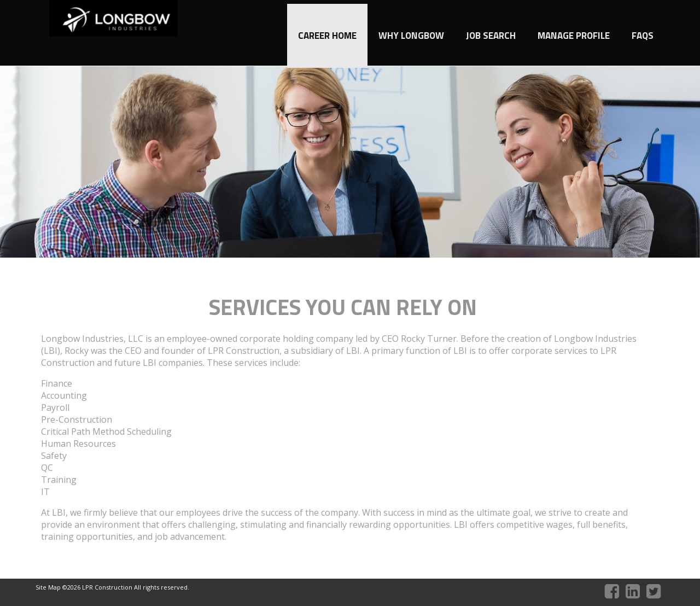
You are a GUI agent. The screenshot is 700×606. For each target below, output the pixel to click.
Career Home (327, 36)
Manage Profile (574, 36)
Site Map (49, 587)
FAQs (643, 36)
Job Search (491, 36)
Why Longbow (411, 36)
